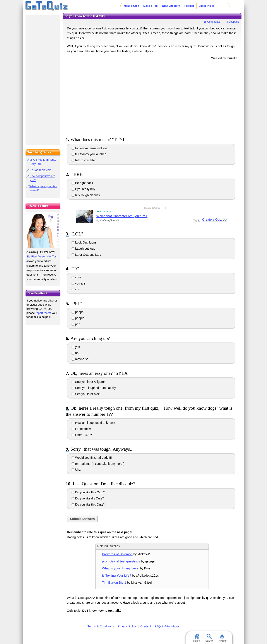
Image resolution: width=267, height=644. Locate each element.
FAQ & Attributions (167, 626)
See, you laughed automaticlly (94, 388)
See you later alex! (86, 394)
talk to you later (84, 160)
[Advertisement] (152, 98)
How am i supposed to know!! (93, 423)
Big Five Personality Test (42, 256)
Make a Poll (150, 6)
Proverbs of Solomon (117, 554)
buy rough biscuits (86, 195)
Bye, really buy (83, 189)
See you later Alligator (88, 382)
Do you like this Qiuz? (88, 492)
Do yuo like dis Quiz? (88, 498)
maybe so (80, 359)
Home (196, 638)
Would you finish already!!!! (92, 458)
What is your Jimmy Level (121, 568)
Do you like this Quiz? (88, 504)
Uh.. (76, 470)
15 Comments (212, 22)
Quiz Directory (171, 6)
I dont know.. (82, 429)
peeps (78, 312)
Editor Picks (206, 6)
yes (76, 347)
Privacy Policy (127, 626)
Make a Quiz (131, 6)
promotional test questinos (121, 561)
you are (79, 283)
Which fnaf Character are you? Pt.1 (122, 216)
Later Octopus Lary (86, 255)
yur (75, 289)
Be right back (82, 183)
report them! (43, 313)
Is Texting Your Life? (117, 575)
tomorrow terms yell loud (90, 148)
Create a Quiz (212, 220)
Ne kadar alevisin (40, 170)
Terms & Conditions (101, 626)
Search (209, 638)
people (78, 318)
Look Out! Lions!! (85, 242)
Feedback (233, 22)
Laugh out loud (84, 249)
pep (76, 324)
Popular (189, 6)
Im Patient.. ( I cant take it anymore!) (98, 464)
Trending (222, 638)
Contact (145, 626)
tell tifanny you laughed (89, 154)
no (75, 353)
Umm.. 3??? (82, 435)
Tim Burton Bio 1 (114, 582)
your (76, 277)
